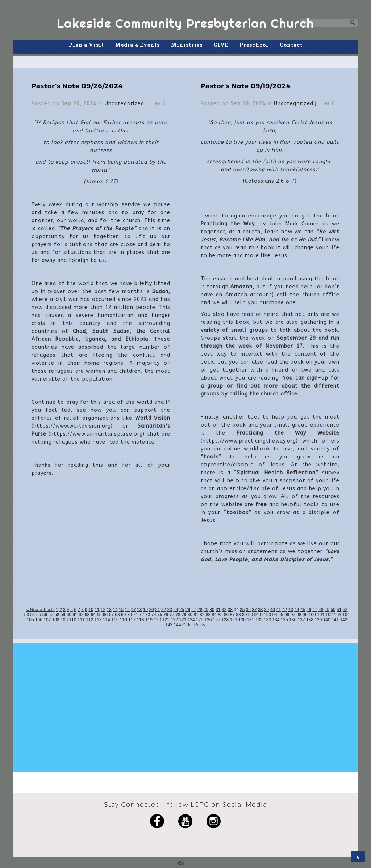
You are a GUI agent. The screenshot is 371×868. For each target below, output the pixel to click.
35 (242, 610)
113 (98, 620)
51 (339, 610)
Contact (291, 45)
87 (232, 615)
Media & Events (137, 45)
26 (188, 610)
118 (140, 620)
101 (321, 615)
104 (346, 615)
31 (218, 610)
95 (281, 615)
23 (170, 610)
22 (164, 610)
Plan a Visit (86, 45)
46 (309, 610)
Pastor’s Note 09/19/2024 (246, 86)
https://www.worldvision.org (72, 426)
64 (93, 615)
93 (269, 615)
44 (297, 610)
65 (99, 615)
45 (303, 610)
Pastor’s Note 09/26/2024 (77, 86)
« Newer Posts (41, 610)
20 (151, 610)
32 (224, 610)
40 (272, 610)
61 (75, 615)
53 (27, 615)
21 (157, 610)
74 (153, 615)
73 (148, 615)
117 (132, 620)
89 (244, 615)
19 (145, 610)
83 (208, 615)
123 (183, 620)
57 (51, 615)
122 (174, 620)
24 (176, 610)
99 (305, 615)
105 (30, 620)
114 (107, 620)
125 (200, 620)
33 (230, 610)
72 (141, 615)
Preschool (254, 45)
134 (276, 620)
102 (329, 615)
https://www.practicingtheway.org (249, 441)
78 (178, 615)
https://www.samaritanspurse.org (97, 434)
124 (191, 620)
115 (115, 620)
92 (262, 615)
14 (115, 610)
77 (172, 615)
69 (123, 615)
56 (45, 615)
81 (196, 615)
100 (312, 615)
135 (284, 620)
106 (39, 620)
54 (32, 615)
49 (327, 610)
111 (81, 620)
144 (178, 625)
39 (266, 610)
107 (47, 620)
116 (124, 620)
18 (139, 610)
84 (214, 615)
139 (318, 620)
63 (87, 615)
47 (315, 610)
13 (109, 610)
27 (194, 610)
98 (299, 615)
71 (135, 615)
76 (166, 615)
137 (301, 620)
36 (248, 610)
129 (234, 620)
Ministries (187, 45)
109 (64, 620)
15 (121, 610)
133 (267, 620)
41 (278, 610)
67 (111, 615)
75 (160, 615)
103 (338, 615)
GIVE (221, 45)
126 (208, 620)
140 (327, 620)
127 (217, 620)
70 (130, 615)
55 (39, 615)
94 (275, 615)
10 (91, 610)
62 (81, 615)
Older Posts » (195, 625)
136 (293, 620)
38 (260, 610)
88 (238, 615)
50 (333, 610)
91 (256, 615)
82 (202, 615)
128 (225, 620)
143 (169, 625)
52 (345, 610)
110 (72, 620)
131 (250, 620)
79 (184, 615)
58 (57, 615)
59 (63, 615)
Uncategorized (124, 104)
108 (56, 620)
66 (105, 615)
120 (157, 620)
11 (97, 610)
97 (293, 615)
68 (117, 615)
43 (291, 610)
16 (127, 610)
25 (182, 610)
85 (220, 615)
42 (285, 610)
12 (103, 610)
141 (335, 620)
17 (133, 610)
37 (254, 610)
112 (89, 620)
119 (149, 620)
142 (343, 620)
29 (206, 610)
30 (212, 610)
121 (166, 620)
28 (200, 610)
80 (190, 615)
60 (69, 615)
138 (310, 620)
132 (259, 620)
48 (321, 610)
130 (242, 620)
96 (287, 615)
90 (251, 615)
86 (226, 615)
